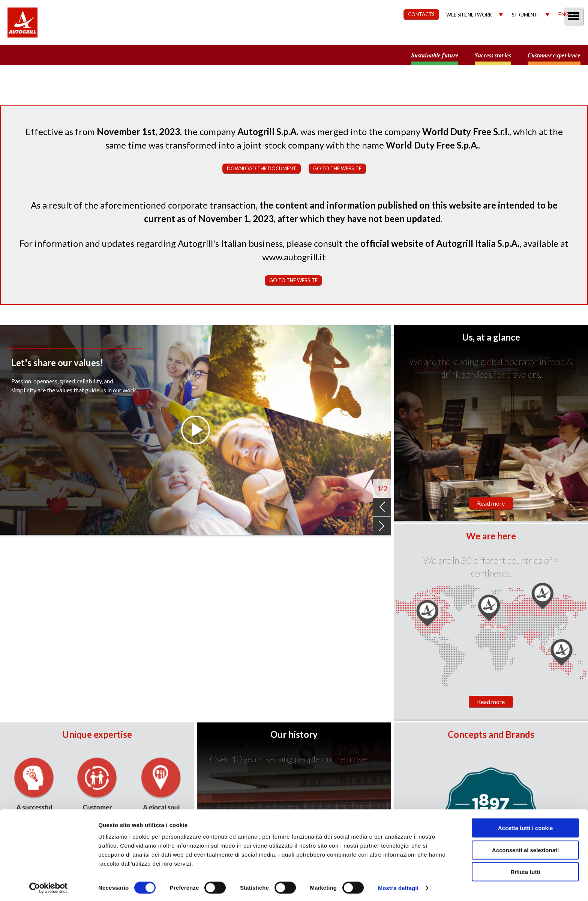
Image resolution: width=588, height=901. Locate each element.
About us (297, 36)
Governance (448, 36)
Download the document (262, 168)
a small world (72, 55)
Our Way (340, 36)
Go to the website (337, 168)
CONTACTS (421, 14)
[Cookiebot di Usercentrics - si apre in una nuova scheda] (49, 886)
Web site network (469, 15)
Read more (491, 503)
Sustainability (390, 36)
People (570, 36)
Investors (498, 36)
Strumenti (525, 15)
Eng (564, 14)
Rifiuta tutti (525, 870)
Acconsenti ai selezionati (525, 848)
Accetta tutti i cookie (526, 826)
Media (536, 36)
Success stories (493, 56)
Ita (575, 14)
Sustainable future (435, 56)
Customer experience (554, 56)
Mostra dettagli (398, 886)
